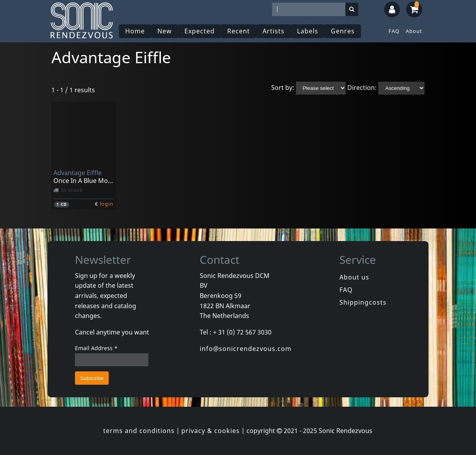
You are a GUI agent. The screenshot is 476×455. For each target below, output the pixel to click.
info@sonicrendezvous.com (246, 349)
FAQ (394, 31)
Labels (308, 31)
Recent (239, 31)
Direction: (362, 88)
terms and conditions (139, 431)
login (107, 204)
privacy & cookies (211, 431)
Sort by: (283, 88)
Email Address (96, 348)
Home (135, 31)
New (165, 31)
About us (354, 277)
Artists (274, 31)
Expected (200, 31)
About (414, 31)
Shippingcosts (363, 302)
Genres (343, 31)
